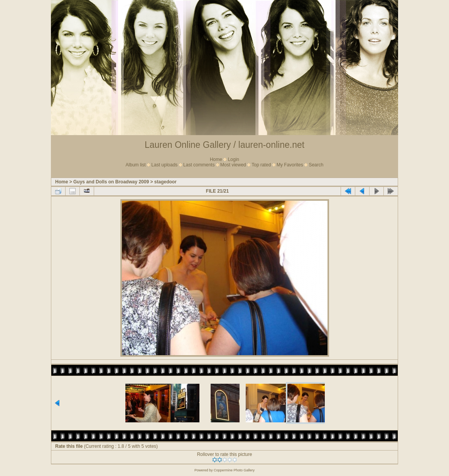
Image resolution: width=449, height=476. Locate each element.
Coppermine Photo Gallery (234, 470)
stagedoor (165, 182)
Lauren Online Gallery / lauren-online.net (224, 145)
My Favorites (290, 165)
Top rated (261, 165)
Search (316, 165)
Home (216, 159)
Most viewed (233, 165)
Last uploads (164, 165)
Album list (136, 165)
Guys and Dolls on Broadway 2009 (111, 182)
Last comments (199, 165)
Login (234, 159)
